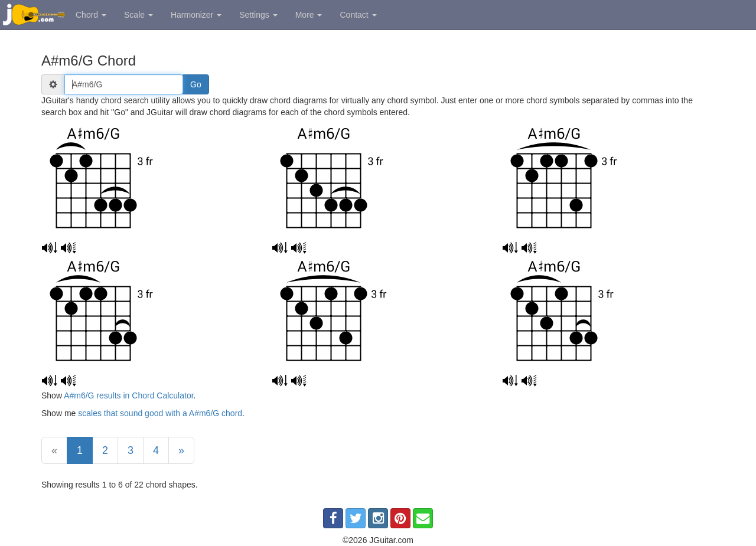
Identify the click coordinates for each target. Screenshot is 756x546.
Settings (258, 15)
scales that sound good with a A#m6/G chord (160, 413)
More (309, 15)
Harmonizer (196, 15)
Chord (91, 15)
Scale (139, 15)
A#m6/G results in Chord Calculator (128, 395)
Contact (358, 15)
